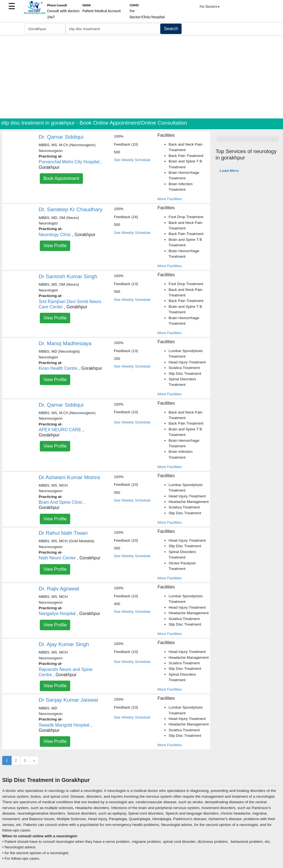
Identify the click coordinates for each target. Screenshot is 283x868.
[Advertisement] (141, 77)
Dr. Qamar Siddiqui (61, 137)
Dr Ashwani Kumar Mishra (69, 477)
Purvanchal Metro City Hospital (69, 162)
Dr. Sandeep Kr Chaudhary (70, 209)
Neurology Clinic (55, 235)
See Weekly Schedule (132, 160)
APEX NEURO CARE (60, 430)
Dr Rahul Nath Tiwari (63, 533)
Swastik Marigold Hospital (64, 725)
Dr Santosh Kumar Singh (68, 276)
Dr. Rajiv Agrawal (59, 589)
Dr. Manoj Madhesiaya (65, 343)
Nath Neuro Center (57, 558)
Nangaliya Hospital (57, 613)
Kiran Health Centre (58, 368)
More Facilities (170, 199)
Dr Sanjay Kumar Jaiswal (68, 700)
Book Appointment (61, 178)
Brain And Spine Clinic (61, 502)
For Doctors (210, 7)
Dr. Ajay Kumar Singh (64, 644)
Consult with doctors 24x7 (63, 11)
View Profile (55, 246)
